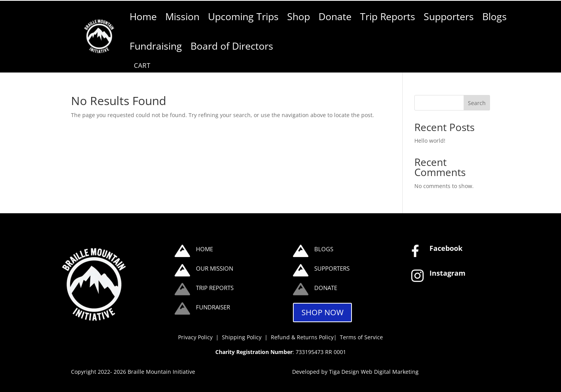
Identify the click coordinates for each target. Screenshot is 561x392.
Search (477, 103)
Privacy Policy (195, 337)
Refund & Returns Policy (302, 337)
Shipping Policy (242, 337)
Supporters (449, 16)
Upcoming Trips (243, 16)
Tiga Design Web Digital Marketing (374, 372)
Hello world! (430, 141)
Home (143, 16)
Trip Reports (388, 16)
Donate (335, 16)
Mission (182, 16)
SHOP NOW (322, 312)
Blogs (494, 16)
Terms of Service (361, 337)
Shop (299, 16)
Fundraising (156, 46)
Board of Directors (232, 46)
